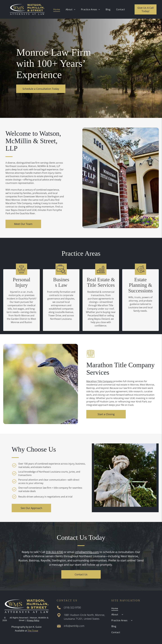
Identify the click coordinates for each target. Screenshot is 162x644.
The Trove (33, 631)
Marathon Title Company (99, 381)
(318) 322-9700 (72, 607)
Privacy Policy (33, 620)
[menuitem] (57, 9)
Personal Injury (22, 282)
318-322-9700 (54, 552)
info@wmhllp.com (87, 552)
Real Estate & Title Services (101, 282)
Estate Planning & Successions (140, 285)
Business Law (61, 282)
